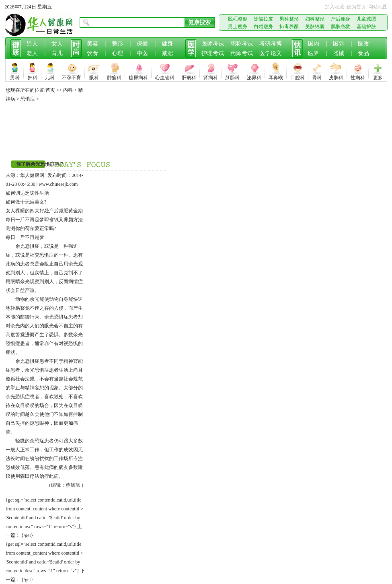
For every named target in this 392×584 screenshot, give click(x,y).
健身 (167, 44)
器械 (339, 53)
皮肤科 (336, 77)
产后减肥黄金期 (66, 211)
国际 (339, 44)
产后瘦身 (341, 19)
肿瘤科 (114, 77)
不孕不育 (72, 77)
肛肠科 (232, 77)
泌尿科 (254, 77)
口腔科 (298, 77)
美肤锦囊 (315, 27)
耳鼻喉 (276, 77)
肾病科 (211, 77)
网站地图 (378, 7)
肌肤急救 (341, 27)
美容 (92, 44)
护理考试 (213, 53)
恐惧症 (28, 99)
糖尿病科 (138, 77)
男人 (32, 44)
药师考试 (242, 53)
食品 (363, 53)
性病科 (358, 77)
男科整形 (289, 19)
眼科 (94, 77)
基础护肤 (366, 27)
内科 (68, 90)
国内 (314, 44)
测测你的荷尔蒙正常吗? (31, 228)
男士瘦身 (238, 27)
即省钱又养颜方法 (64, 220)
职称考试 (242, 44)
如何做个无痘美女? (26, 202)
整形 (117, 44)
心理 (117, 53)
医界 (314, 53)
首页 (50, 90)
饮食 (92, 53)
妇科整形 (315, 19)
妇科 (33, 77)
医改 (363, 44)
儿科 (50, 77)
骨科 (317, 77)
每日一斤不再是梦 (25, 220)
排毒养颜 (289, 27)
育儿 (57, 53)
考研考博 (271, 44)
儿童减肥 (366, 19)
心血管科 (165, 77)
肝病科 (189, 77)
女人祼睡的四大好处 (27, 211)
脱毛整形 (238, 19)
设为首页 (356, 7)
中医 (142, 53)
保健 (142, 44)
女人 (57, 44)
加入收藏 (335, 7)
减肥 (167, 53)
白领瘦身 (263, 27)
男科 (15, 77)
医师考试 (213, 44)
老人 (32, 53)
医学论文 (271, 53)
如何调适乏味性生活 (27, 193)
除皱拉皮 (263, 19)
